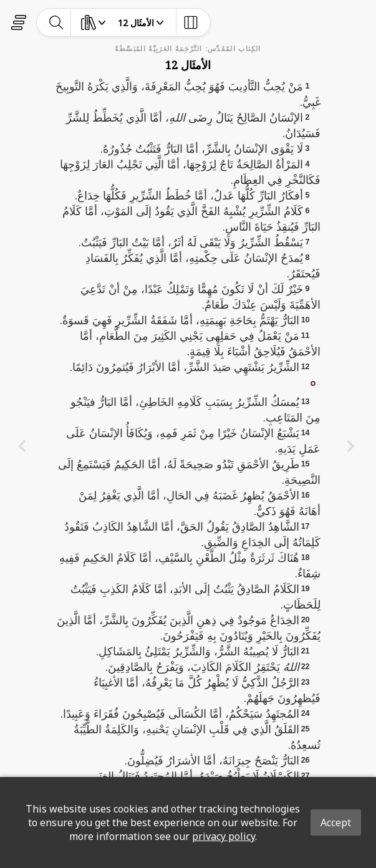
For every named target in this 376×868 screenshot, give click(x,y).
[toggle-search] (56, 22)
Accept (336, 822)
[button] (313, 382)
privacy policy (224, 836)
